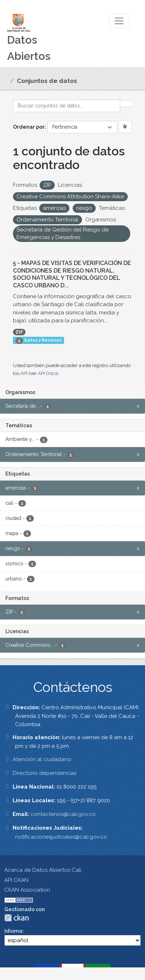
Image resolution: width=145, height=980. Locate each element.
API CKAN (16, 880)
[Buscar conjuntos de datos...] (67, 106)
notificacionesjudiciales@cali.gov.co (61, 837)
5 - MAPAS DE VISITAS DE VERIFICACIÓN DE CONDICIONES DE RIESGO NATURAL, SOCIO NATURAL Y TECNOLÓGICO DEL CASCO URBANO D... (72, 274)
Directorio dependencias (44, 773)
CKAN (17, 918)
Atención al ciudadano (42, 759)
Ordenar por (29, 127)
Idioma (13, 931)
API (24, 373)
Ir (125, 127)
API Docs (47, 373)
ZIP (19, 332)
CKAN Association (27, 890)
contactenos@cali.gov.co (63, 814)
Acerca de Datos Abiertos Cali (43, 870)
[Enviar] (126, 104)
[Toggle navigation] (119, 21)
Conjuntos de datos (47, 81)
